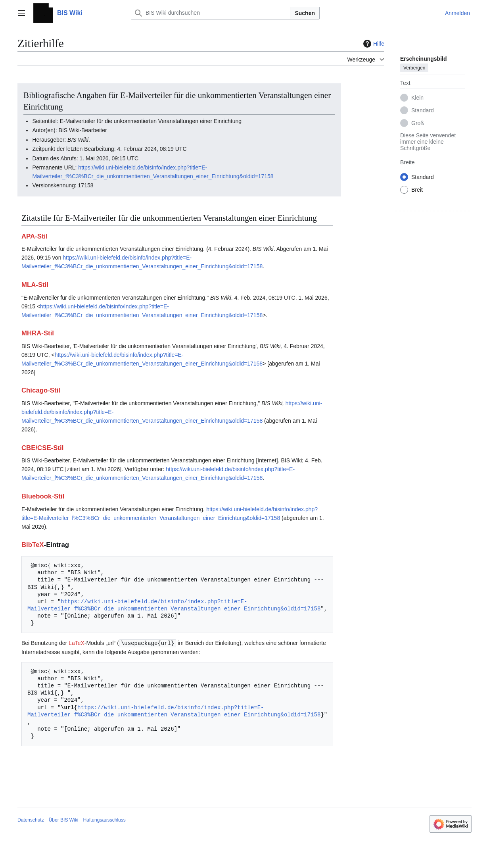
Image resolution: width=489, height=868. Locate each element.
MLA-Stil (35, 285)
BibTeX (33, 545)
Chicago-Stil (41, 390)
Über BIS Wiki (64, 820)
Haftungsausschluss (104, 820)
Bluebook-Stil (43, 496)
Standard (423, 110)
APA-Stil (35, 236)
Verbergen (414, 68)
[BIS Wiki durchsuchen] (211, 13)
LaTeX (77, 643)
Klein (417, 98)
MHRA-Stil (38, 333)
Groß (418, 123)
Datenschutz (31, 820)
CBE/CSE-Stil (42, 448)
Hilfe (373, 44)
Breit (417, 190)
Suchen (305, 13)
